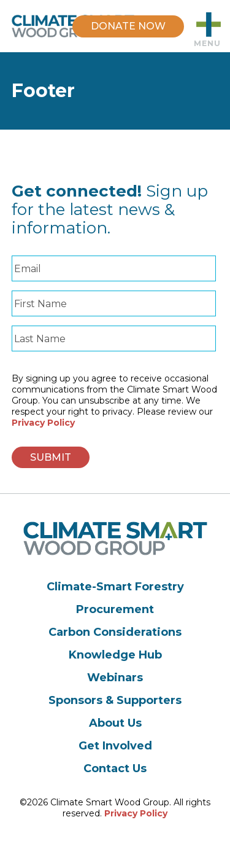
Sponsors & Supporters (115, 700)
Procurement (115, 609)
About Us (115, 723)
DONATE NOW (128, 26)
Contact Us (115, 768)
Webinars (115, 678)
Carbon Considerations (115, 632)
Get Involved (115, 746)
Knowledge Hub (115, 655)
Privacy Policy (43, 423)
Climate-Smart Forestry (115, 587)
